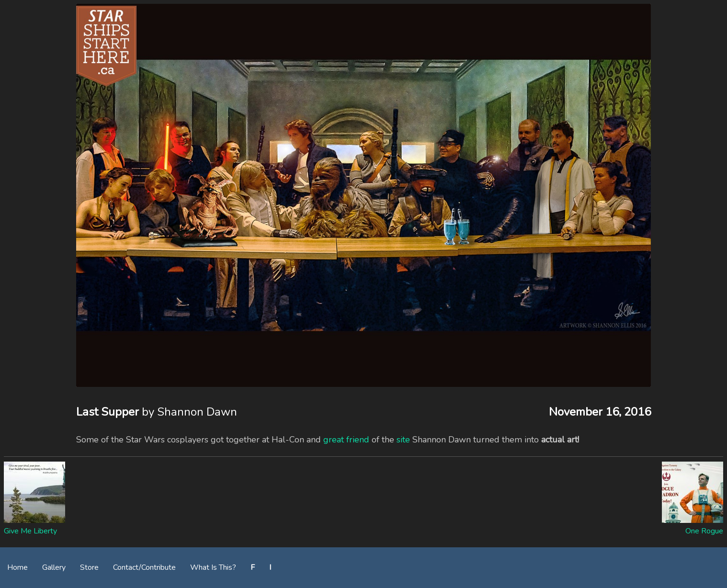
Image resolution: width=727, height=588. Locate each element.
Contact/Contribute (144, 567)
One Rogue (704, 531)
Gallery (54, 567)
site (403, 440)
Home (17, 567)
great (334, 440)
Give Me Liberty (30, 531)
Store (89, 567)
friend (358, 440)
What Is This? (213, 567)
